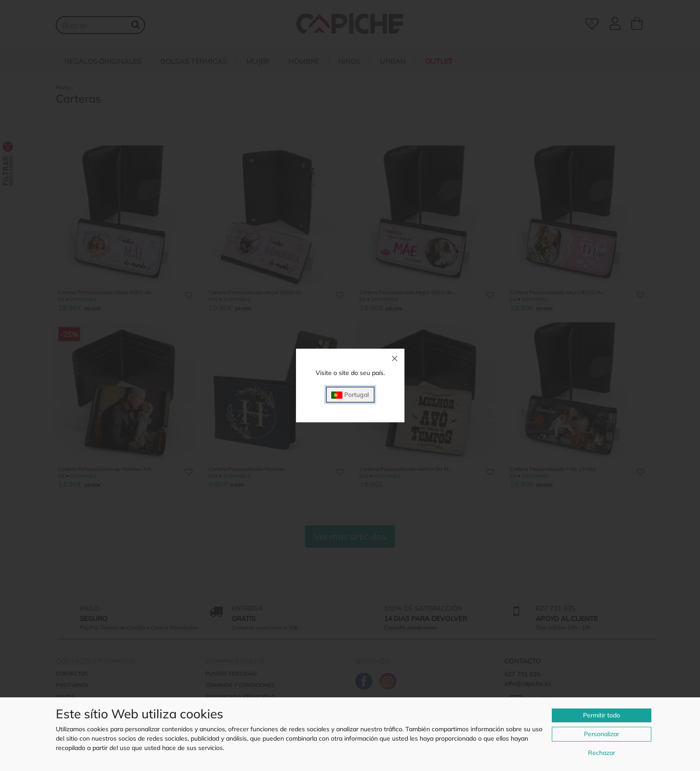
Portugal (350, 395)
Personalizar (602, 734)
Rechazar (602, 753)
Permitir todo (602, 715)
